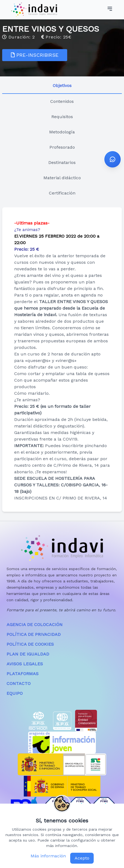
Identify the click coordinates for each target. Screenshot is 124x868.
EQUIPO (15, 693)
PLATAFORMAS (23, 674)
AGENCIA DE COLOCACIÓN (35, 625)
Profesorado (62, 147)
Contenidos (62, 101)
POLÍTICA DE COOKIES (30, 644)
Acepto (82, 858)
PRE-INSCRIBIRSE (35, 55)
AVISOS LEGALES (25, 664)
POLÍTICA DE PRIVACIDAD (34, 634)
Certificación (62, 193)
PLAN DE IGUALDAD (28, 654)
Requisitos (62, 117)
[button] (113, 159)
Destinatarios (62, 162)
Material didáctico (62, 178)
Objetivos (62, 86)
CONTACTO (19, 683)
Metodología (62, 132)
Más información (48, 856)
